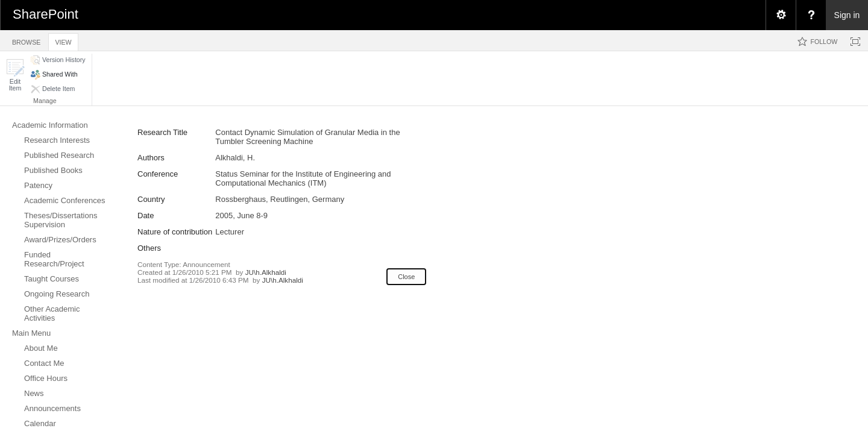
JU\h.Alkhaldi (266, 272)
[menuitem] (781, 15)
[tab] (26, 40)
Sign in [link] (847, 15)
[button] (15, 75)
